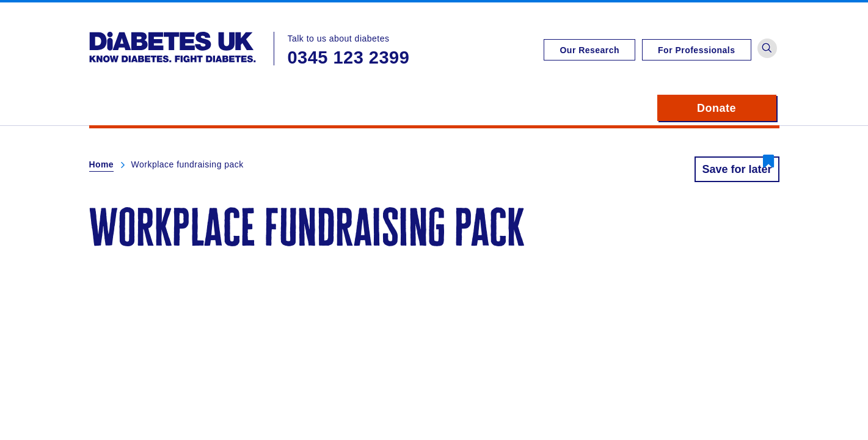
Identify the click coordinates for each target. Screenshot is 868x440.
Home (102, 164)
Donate (736, 108)
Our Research (589, 50)
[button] (767, 48)
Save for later (737, 169)
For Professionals (696, 50)
